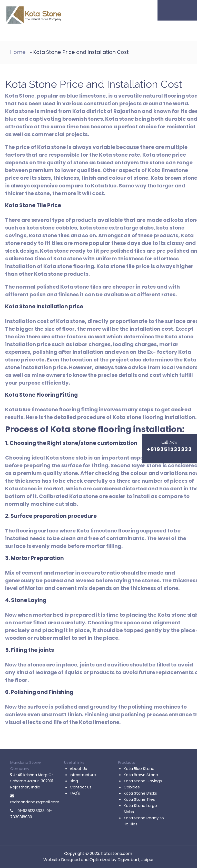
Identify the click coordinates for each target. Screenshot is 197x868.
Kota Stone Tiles (139, 799)
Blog (74, 781)
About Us (78, 769)
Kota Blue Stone (139, 769)
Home (18, 52)
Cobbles (132, 787)
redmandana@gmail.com (35, 802)
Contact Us (81, 787)
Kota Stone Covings (143, 781)
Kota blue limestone (32, 409)
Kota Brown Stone (141, 775)
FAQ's (75, 793)
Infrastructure (83, 775)
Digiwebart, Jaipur (136, 860)
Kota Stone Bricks (140, 793)
